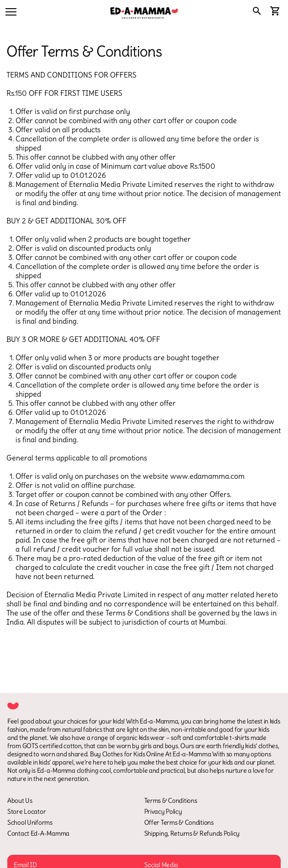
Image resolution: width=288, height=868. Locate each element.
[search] (257, 12)
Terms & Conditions (171, 801)
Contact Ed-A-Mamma (38, 833)
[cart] (275, 12)
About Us (20, 801)
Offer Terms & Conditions (179, 822)
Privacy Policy (163, 811)
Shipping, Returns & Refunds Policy (192, 833)
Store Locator (26, 811)
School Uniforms (30, 822)
